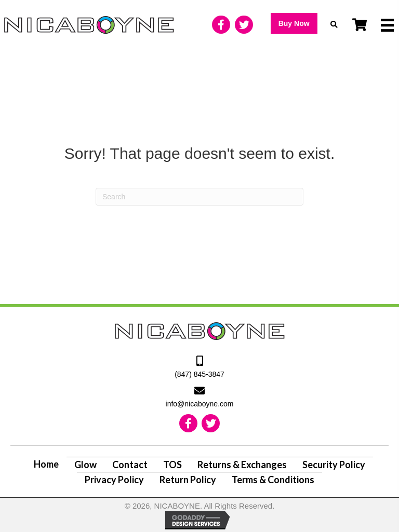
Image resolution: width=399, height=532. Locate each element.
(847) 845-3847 (199, 374)
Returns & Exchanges (242, 465)
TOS (172, 465)
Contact (130, 465)
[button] (294, 23)
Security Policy (334, 465)
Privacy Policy (114, 480)
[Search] (199, 197)
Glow (85, 465)
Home (46, 464)
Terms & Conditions (273, 480)
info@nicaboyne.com (200, 404)
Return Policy (188, 480)
